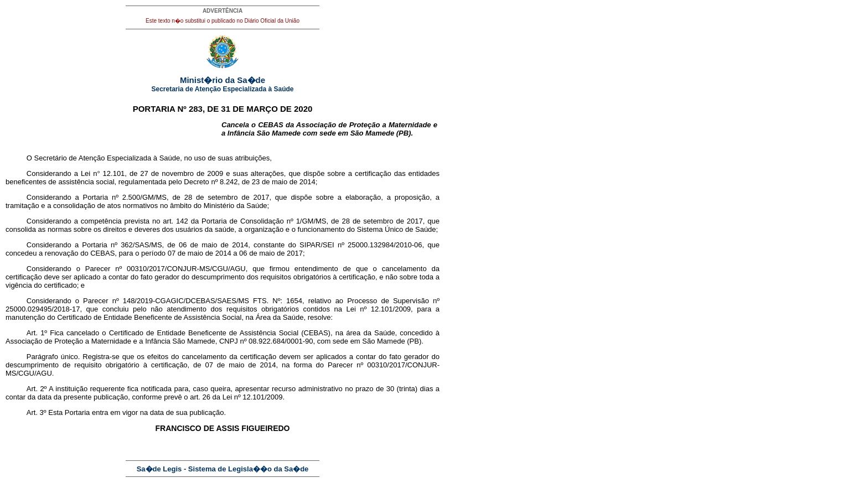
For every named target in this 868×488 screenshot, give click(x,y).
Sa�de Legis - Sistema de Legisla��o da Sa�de (223, 469)
